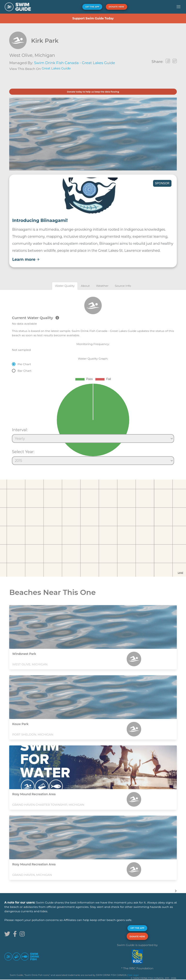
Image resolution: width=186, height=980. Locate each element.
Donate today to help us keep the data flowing (93, 92)
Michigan (45, 55)
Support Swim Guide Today (93, 18)
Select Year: (23, 452)
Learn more (26, 259)
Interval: (20, 430)
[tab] (65, 286)
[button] (178, 7)
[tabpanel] (93, 379)
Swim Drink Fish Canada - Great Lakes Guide (75, 63)
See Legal (133, 975)
